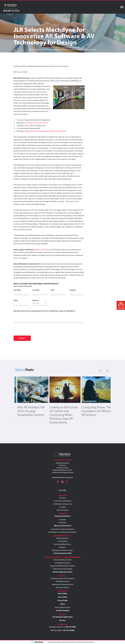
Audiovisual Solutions (63, 516)
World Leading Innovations (63, 572)
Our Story (63, 498)
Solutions (35, 300)
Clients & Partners (63, 510)
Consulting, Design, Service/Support (63, 578)
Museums (63, 547)
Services (63, 576)
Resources (63, 591)
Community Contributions (63, 501)
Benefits (63, 620)
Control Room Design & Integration (63, 529)
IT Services (63, 465)
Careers (63, 614)
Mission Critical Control (63, 526)
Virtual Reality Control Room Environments (63, 532)
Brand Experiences (63, 538)
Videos (63, 604)
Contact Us (63, 624)
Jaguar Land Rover (42, 250)
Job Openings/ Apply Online (63, 617)
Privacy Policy (63, 600)
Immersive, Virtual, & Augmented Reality (63, 557)
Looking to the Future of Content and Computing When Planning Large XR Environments (93, 415)
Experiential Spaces (63, 536)
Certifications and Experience (63, 504)
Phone (21, 302)
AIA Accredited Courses (63, 607)
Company (77, 292)
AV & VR (11, 11)
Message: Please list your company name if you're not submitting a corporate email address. (49, 316)
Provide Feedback (63, 610)
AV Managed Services (63, 581)
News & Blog (63, 594)
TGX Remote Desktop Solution (37, 123)
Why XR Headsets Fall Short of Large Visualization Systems (61, 411)
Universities (63, 523)
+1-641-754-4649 (69, 627)
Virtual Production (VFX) (63, 553)
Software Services (63, 468)
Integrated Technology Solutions (63, 472)
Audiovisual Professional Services (63, 584)
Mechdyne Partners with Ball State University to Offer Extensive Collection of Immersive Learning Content (30, 417)
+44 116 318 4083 (68, 630)
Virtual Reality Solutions (63, 563)
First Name (21, 292)
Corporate (63, 520)
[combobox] (40, 304)
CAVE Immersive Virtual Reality (63, 569)
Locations (63, 507)
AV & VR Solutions (63, 460)
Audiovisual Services (63, 463)
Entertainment (63, 541)
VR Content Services (63, 588)
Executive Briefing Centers (63, 544)
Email (58, 292)
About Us (63, 495)
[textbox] (40, 303)
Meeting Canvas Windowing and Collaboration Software (46, 131)
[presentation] (30, 330)
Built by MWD (63, 490)
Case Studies (63, 597)
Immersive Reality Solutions (63, 560)
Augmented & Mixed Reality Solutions (63, 566)
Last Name (40, 292)
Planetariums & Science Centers (63, 550)
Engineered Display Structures (63, 470)
